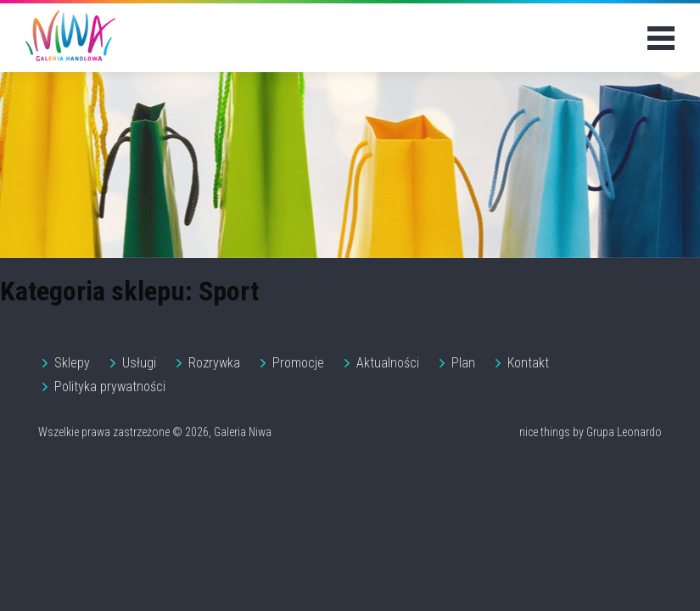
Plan (463, 363)
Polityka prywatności (110, 387)
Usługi (139, 363)
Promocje (298, 363)
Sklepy (72, 363)
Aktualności (388, 363)
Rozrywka (214, 363)
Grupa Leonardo (624, 432)
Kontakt (528, 363)
